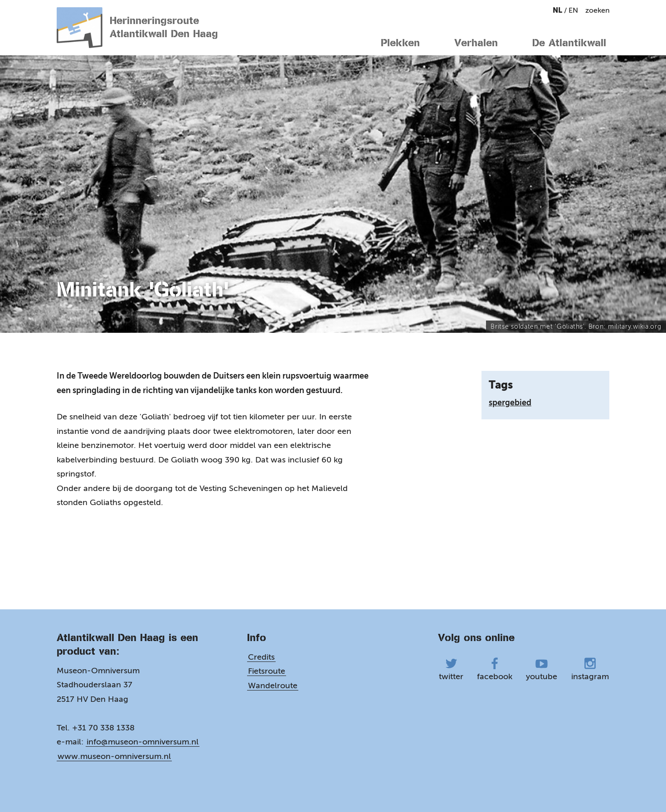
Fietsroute (267, 671)
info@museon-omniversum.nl (143, 742)
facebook (495, 669)
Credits (261, 657)
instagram (590, 669)
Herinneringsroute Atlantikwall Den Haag (138, 28)
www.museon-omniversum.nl (114, 756)
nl (558, 10)
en (573, 10)
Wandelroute (273, 686)
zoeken (598, 10)
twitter (451, 669)
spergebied (510, 403)
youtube (542, 669)
